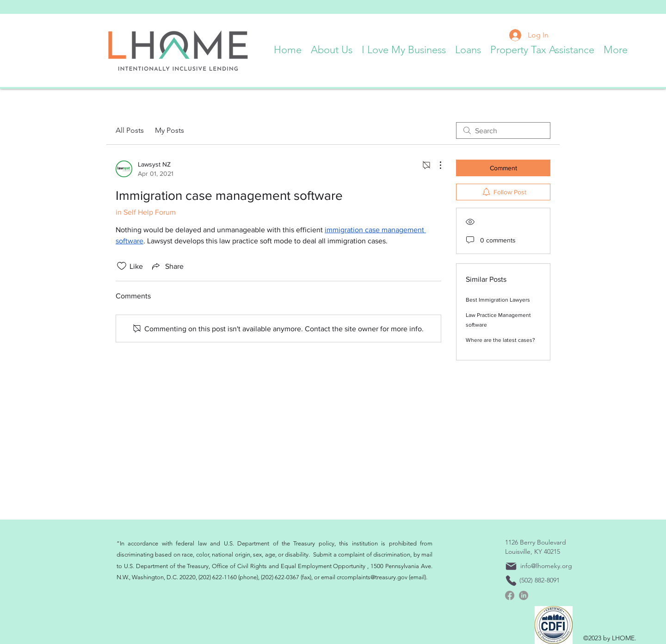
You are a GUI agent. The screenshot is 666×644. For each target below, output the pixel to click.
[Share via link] (167, 266)
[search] (503, 130)
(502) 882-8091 (540, 580)
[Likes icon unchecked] (122, 266)
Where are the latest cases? (500, 340)
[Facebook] (510, 595)
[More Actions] (436, 165)
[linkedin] (524, 595)
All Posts (130, 130)
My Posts (170, 130)
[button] (332, 48)
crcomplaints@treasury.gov (372, 577)
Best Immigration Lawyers (498, 300)
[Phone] (511, 581)
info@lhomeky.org (546, 566)
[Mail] (511, 566)
